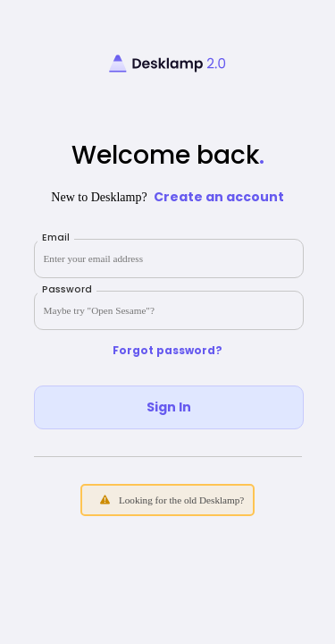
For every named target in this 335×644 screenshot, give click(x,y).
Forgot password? (167, 351)
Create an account (219, 197)
